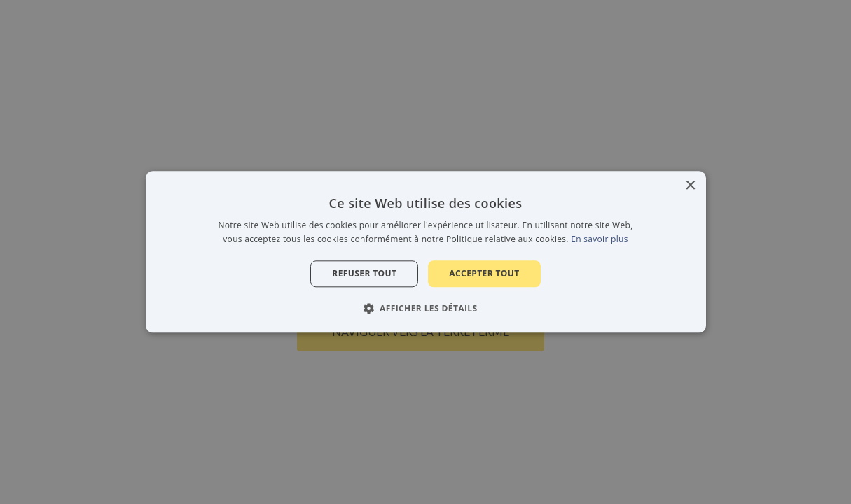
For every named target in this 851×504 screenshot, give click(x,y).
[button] (426, 309)
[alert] (425, 252)
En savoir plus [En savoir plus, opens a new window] (599, 240)
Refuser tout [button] (364, 273)
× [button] (690, 186)
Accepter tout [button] (484, 273)
